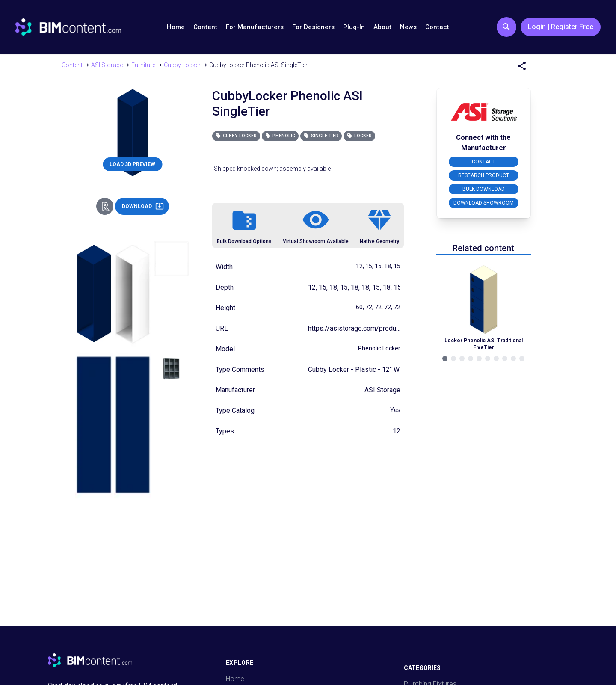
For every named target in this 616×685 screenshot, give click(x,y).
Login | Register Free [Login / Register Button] (561, 27)
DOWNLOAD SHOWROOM (484, 203)
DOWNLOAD (143, 206)
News (408, 27)
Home (176, 27)
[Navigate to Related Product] (484, 306)
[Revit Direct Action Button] (105, 206)
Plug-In (354, 27)
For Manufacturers (255, 27)
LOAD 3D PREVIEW (132, 164)
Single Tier (321, 136)
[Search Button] (506, 27)
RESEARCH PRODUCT (484, 175)
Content (205, 27)
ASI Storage (382, 390)
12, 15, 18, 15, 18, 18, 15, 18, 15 (355, 287)
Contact (437, 27)
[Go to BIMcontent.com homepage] (68, 27)
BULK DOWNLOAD (484, 189)
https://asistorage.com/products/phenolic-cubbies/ (386, 328)
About (382, 27)
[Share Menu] (522, 66)
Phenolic (280, 136)
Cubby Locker (236, 136)
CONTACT (484, 162)
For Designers (313, 27)
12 (397, 431)
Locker (359, 136)
